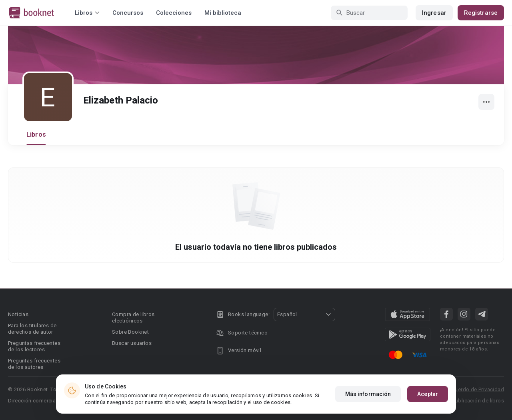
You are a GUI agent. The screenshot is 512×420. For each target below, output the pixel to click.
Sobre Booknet (130, 332)
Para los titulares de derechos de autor (32, 329)
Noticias (18, 314)
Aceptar (428, 394)
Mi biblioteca (223, 13)
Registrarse (481, 13)
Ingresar (434, 13)
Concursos (128, 13)
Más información (368, 394)
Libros (36, 134)
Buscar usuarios (132, 343)
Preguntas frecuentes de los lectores (34, 346)
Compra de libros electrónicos (133, 317)
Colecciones (174, 13)
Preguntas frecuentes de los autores (34, 364)
